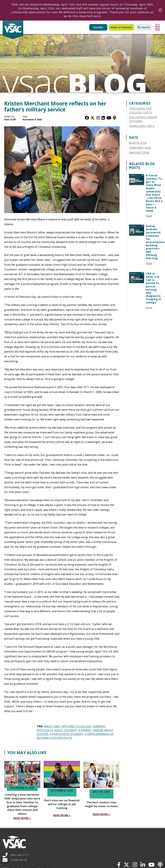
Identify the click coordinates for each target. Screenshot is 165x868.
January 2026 (139, 153)
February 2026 (140, 148)
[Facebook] (87, 118)
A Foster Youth (61, 738)
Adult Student (66, 730)
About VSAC (52, 726)
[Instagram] (98, 118)
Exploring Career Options (143, 119)
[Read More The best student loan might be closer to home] (101, 814)
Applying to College (76, 726)
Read (149, 216)
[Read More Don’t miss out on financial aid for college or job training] (62, 815)
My (98, 27)
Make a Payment (122, 27)
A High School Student (66, 734)
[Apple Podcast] (115, 118)
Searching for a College (142, 128)
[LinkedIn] (103, 118)
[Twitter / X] (93, 118)
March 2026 (138, 143)
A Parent (85, 730)
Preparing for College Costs (141, 111)
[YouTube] (109, 118)
